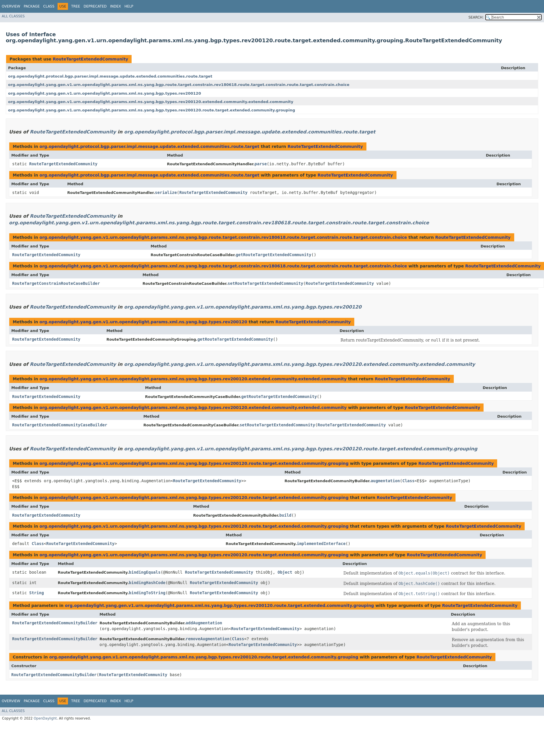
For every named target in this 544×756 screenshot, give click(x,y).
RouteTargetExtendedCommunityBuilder (55, 623)
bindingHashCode (147, 583)
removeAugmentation (208, 639)
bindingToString (147, 593)
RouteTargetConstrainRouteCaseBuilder (56, 283)
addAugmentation (204, 623)
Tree (76, 6)
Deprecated (95, 6)
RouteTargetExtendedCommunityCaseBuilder (60, 425)
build (285, 515)
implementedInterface (321, 544)
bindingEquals (145, 572)
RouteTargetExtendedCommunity (90, 59)
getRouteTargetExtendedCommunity (273, 255)
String (37, 593)
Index (116, 6)
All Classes (13, 16)
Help (129, 6)
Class (49, 6)
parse (261, 164)
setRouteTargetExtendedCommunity (265, 283)
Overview (11, 6)
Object (285, 572)
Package (32, 6)
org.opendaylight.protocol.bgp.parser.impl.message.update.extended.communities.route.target (110, 76)
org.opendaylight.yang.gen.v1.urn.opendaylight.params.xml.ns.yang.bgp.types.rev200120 (105, 93)
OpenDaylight (45, 718)
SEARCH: (476, 17)
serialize (166, 192)
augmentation (385, 481)
